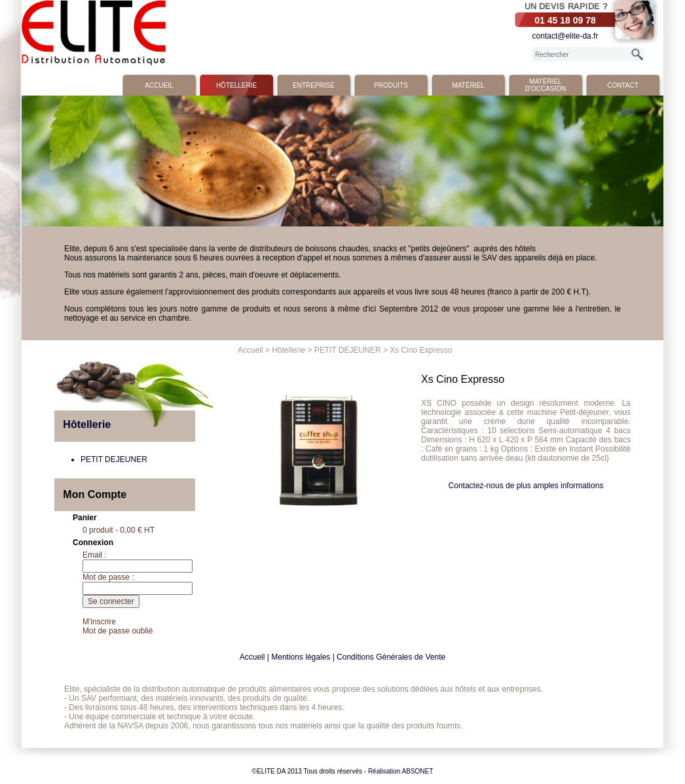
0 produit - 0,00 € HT (119, 530)
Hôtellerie (236, 85)
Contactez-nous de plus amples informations (526, 486)
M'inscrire (99, 622)
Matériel (468, 85)
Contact (623, 85)
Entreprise (314, 85)
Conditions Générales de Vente (391, 657)
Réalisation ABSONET (401, 771)
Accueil (159, 85)
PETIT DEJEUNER (348, 350)
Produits (391, 85)
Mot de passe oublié (118, 631)
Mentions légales (301, 657)
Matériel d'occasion (546, 85)
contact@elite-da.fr (565, 36)
